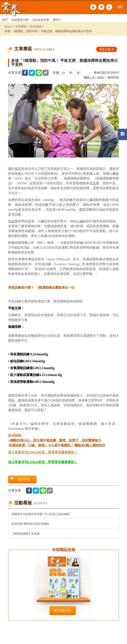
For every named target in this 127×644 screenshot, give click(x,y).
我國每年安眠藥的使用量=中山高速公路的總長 (41, 514)
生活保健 (36, 26)
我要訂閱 (63, 611)
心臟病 (81, 221)
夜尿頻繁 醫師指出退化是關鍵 (30, 524)
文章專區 (21, 26)
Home (8, 26)
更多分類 (107, 49)
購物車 (101, 7)
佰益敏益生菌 (20, 20)
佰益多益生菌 (41, 20)
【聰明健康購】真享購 (26, 534)
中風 (15, 169)
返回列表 (113, 78)
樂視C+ (58, 20)
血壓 (96, 183)
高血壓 (13, 221)
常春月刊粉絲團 (123, 134)
